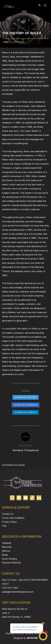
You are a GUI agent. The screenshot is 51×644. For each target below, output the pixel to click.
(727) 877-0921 (10, 588)
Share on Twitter (26, 397)
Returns (6, 551)
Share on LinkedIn (26, 412)
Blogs (5, 555)
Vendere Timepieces (26, 450)
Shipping (7, 543)
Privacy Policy (9, 522)
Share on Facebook (26, 405)
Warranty (7, 547)
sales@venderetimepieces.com (18, 592)
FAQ (4, 526)
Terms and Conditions (13, 518)
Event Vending (9, 559)
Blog (6, 42)
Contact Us (8, 514)
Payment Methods (11, 563)
